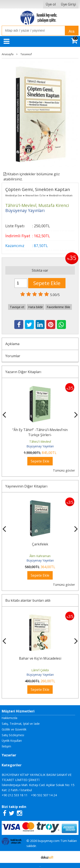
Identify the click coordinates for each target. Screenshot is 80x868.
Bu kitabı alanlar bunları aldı (28, 600)
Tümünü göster (64, 470)
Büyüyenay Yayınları (40, 446)
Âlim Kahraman (40, 556)
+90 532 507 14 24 (44, 795)
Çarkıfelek (40, 544)
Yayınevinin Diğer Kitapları (26, 486)
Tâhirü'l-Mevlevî (40, 442)
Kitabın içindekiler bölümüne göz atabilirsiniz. (32, 177)
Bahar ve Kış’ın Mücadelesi (40, 658)
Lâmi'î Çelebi (40, 670)
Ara (72, 31)
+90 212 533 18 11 (15, 795)
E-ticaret (33, 857)
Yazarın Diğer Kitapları (23, 372)
